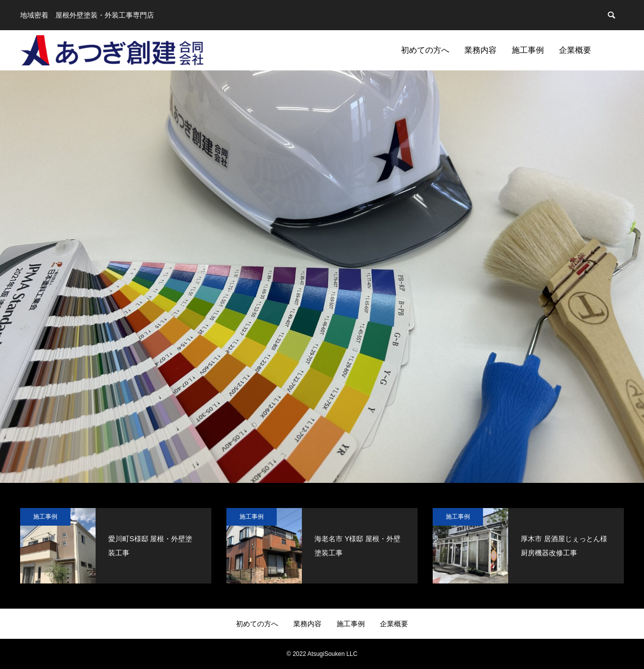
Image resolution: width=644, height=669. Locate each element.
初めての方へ (425, 50)
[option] (322, 277)
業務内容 (480, 50)
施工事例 (528, 50)
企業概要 (575, 50)
